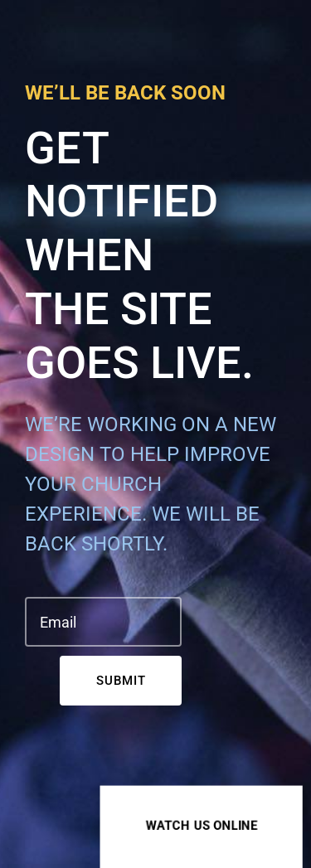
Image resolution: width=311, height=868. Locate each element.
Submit (121, 681)
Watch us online (202, 825)
